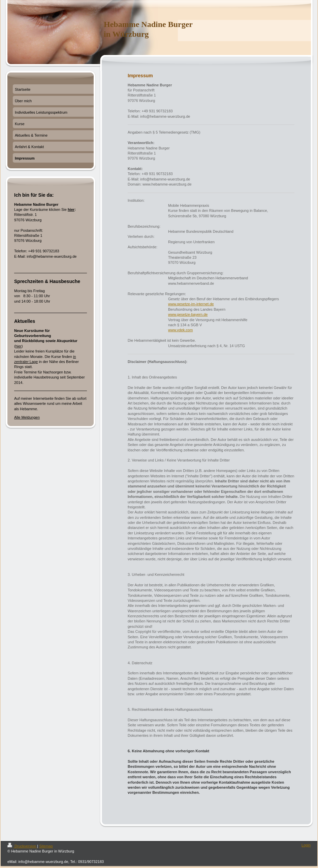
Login (306, 845)
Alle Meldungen (27, 417)
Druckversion (22, 846)
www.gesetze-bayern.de (188, 314)
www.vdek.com (180, 330)
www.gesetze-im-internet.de (191, 304)
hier (71, 209)
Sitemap (46, 846)
